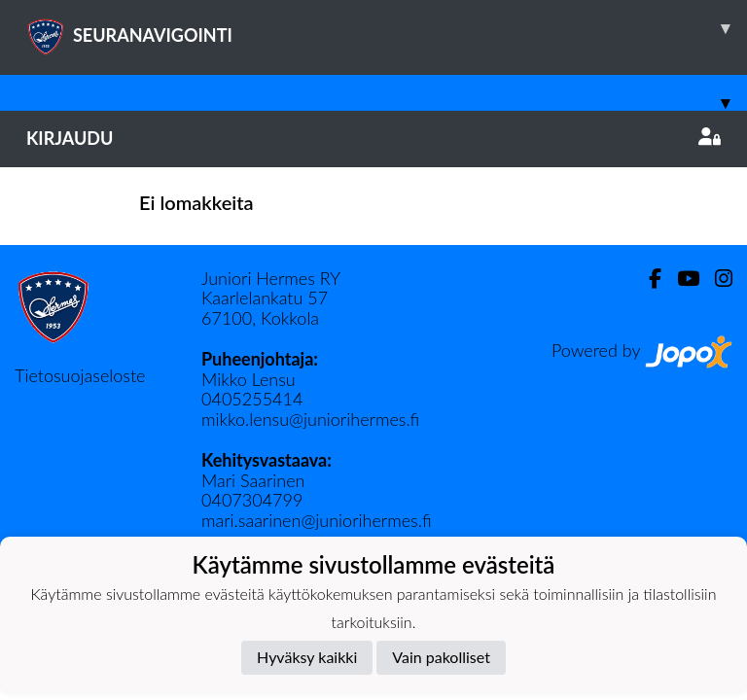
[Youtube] (680, 279)
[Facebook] (647, 279)
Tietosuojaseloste (80, 375)
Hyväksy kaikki (307, 657)
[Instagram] (716, 279)
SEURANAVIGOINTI (387, 28)
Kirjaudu (373, 138)
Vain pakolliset (441, 657)
